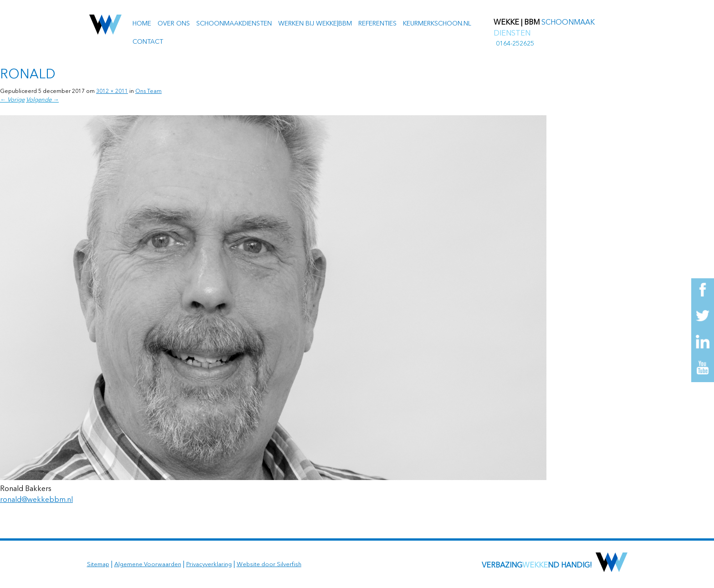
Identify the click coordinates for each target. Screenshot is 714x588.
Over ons (174, 24)
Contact (148, 42)
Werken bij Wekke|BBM (315, 24)
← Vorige (12, 100)
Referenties (377, 24)
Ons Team (148, 92)
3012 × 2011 (112, 92)
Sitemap (98, 565)
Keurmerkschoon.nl (437, 24)
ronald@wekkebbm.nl (36, 500)
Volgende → (42, 100)
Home (142, 24)
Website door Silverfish (269, 565)
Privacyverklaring (209, 565)
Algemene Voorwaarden (148, 565)
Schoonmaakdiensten (234, 24)
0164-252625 (515, 44)
